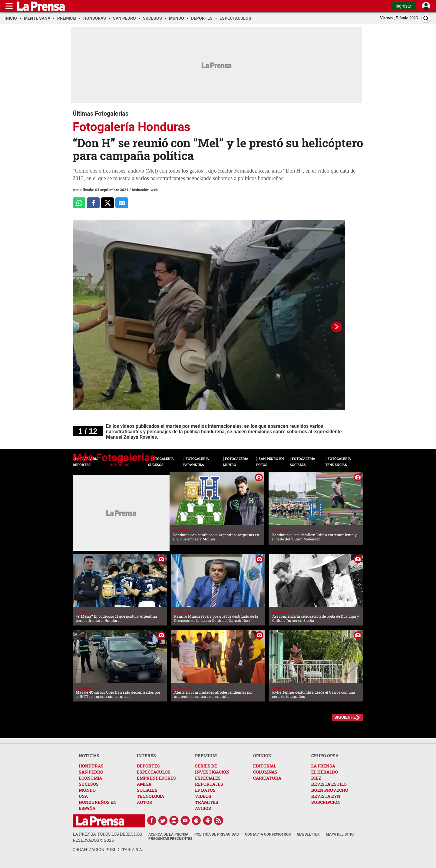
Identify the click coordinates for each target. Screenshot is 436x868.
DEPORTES (148, 766)
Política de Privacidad (217, 834)
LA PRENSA (323, 766)
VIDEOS (203, 796)
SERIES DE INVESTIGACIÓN (212, 769)
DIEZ (316, 778)
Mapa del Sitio (340, 834)
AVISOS (203, 808)
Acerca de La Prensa (168, 834)
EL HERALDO (325, 772)
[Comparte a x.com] (107, 203)
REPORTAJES (209, 784)
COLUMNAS (265, 772)
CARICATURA (267, 778)
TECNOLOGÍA (150, 796)
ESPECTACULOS (154, 772)
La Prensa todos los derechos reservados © (107, 837)
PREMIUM (206, 756)
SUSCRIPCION (326, 802)
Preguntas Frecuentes (170, 839)
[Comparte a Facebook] (93, 203)
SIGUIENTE (345, 717)
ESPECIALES (208, 778)
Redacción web (145, 190)
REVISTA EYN (326, 796)
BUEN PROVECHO (330, 790)
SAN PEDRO (91, 772)
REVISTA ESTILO (329, 784)
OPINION (262, 756)
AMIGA (144, 784)
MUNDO (87, 790)
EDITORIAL (265, 766)
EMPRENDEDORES (156, 778)
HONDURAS (91, 766)
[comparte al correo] (122, 203)
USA (83, 796)
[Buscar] (426, 18)
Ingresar (403, 6)
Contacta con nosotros (268, 834)
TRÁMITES (207, 802)
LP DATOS (205, 790)
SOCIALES (147, 790)
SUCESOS (89, 784)
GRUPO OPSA (325, 756)
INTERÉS (146, 756)
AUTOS (144, 802)
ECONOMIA (90, 778)
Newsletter (308, 834)
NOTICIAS (89, 756)
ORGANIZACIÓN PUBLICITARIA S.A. (108, 849)
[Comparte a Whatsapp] (79, 203)
